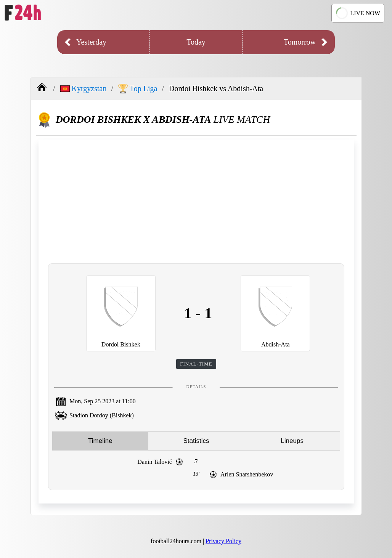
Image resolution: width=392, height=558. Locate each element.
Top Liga (138, 89)
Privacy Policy (223, 541)
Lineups (292, 441)
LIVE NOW (358, 13)
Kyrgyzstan (84, 88)
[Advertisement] (196, 200)
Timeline (100, 441)
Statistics (196, 441)
